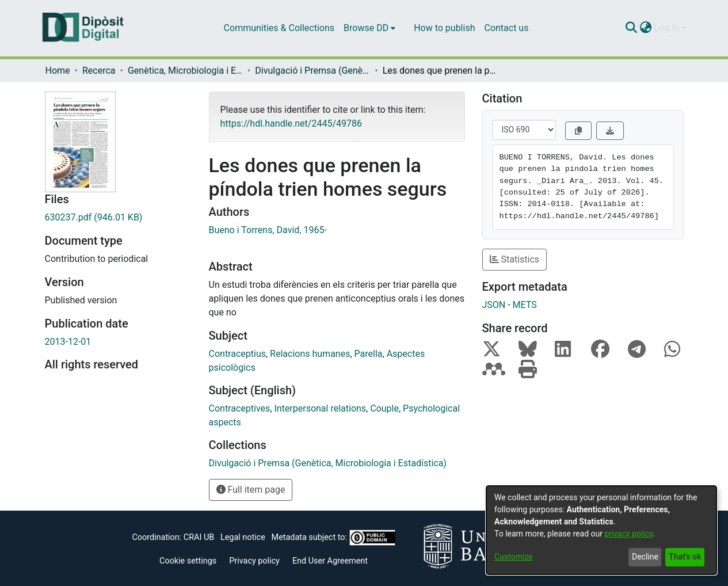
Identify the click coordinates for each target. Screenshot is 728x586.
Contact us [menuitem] (506, 28)
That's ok (685, 557)
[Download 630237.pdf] (118, 218)
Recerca (99, 71)
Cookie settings (188, 561)
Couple (384, 408)
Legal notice (243, 537)
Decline (645, 557)
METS (525, 305)
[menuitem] (369, 28)
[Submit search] (632, 28)
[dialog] (601, 530)
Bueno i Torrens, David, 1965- (268, 230)
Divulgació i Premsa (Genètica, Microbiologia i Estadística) (312, 71)
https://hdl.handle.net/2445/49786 (291, 123)
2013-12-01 (68, 342)
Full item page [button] (251, 490)
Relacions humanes (310, 354)
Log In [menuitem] (667, 28)
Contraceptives (240, 408)
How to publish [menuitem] (444, 28)
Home (58, 71)
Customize (513, 557)
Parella (369, 354)
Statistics (515, 259)
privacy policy (628, 534)
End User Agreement (330, 561)
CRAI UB (199, 537)
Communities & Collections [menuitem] (279, 28)
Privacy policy (254, 561)
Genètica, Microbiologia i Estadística (185, 71)
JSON (494, 305)
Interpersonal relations (320, 408)
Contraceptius (237, 354)
